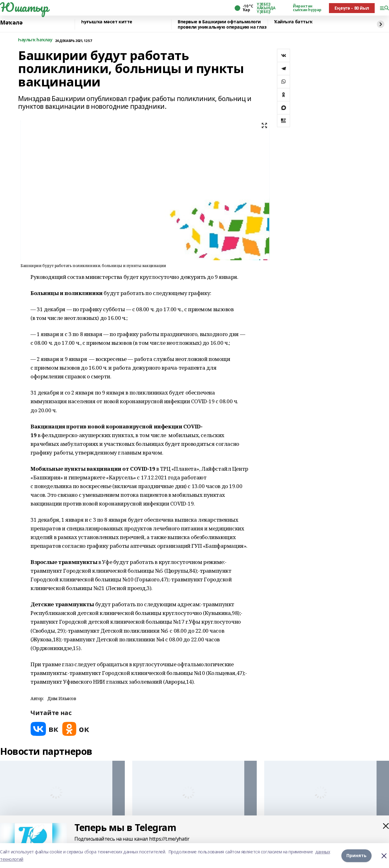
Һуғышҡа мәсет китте (107, 22)
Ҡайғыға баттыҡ (293, 22)
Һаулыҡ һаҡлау (35, 40)
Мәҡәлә (11, 23)
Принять (356, 855)
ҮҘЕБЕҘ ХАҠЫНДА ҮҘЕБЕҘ (266, 8)
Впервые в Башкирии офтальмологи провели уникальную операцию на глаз (222, 24)
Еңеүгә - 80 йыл (352, 8)
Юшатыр (24, 7)
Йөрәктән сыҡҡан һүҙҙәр (307, 8)
